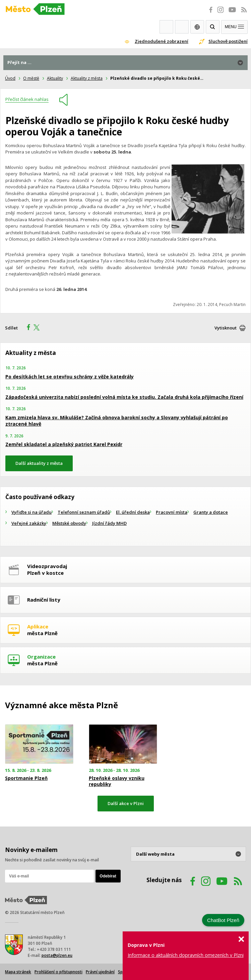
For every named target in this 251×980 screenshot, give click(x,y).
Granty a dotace (211, 512)
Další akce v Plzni (126, 803)
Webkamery (166, 27)
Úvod (10, 78)
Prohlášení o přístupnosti (58, 972)
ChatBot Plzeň (223, 920)
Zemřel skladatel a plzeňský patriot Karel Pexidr (64, 444)
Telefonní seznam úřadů (84, 512)
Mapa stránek (18, 972)
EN (197, 27)
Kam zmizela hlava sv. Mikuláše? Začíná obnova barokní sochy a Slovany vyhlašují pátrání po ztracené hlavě (117, 421)
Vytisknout (226, 328)
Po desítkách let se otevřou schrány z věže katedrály (70, 377)
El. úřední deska (133, 512)
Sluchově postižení (228, 41)
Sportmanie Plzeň (26, 778)
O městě (31, 78)
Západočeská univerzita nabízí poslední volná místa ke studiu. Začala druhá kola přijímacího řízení (124, 397)
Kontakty (182, 27)
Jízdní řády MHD (109, 523)
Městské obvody (69, 523)
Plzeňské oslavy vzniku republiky (117, 781)
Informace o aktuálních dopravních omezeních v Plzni (186, 955)
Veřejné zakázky (29, 523)
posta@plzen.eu (57, 955)
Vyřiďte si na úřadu (32, 512)
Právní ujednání (100, 972)
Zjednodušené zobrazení (162, 41)
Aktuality (55, 78)
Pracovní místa (172, 512)
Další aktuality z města (39, 463)
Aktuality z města (87, 78)
